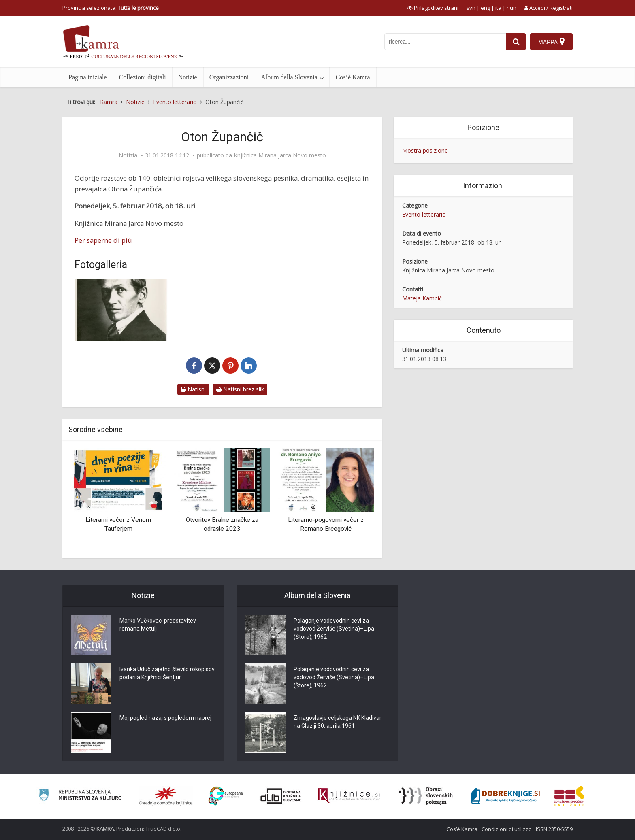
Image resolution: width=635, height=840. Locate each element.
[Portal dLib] (281, 796)
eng (485, 8)
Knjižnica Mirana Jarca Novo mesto (280, 155)
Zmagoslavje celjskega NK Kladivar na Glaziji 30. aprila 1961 (338, 722)
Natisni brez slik (240, 389)
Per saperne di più (103, 240)
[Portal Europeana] (226, 796)
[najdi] (516, 42)
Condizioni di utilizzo (507, 829)
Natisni (193, 389)
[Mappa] (551, 42)
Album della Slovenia (289, 77)
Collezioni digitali (143, 77)
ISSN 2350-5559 (554, 829)
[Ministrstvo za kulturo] (80, 796)
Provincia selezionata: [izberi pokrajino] (111, 8)
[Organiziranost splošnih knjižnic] (166, 796)
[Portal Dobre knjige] (505, 796)
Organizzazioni (229, 77)
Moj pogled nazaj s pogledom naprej (165, 718)
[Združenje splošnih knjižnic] (569, 796)
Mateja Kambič (422, 298)
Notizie (188, 77)
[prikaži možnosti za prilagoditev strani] (433, 8)
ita (498, 8)
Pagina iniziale (88, 77)
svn (471, 8)
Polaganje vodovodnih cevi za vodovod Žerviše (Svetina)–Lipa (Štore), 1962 (334, 629)
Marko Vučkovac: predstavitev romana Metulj (158, 625)
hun (511, 8)
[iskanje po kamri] (445, 42)
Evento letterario (424, 214)
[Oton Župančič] (121, 310)
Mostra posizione (425, 150)
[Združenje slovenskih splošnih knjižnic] (349, 796)
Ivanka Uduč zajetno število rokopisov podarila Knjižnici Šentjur (167, 674)
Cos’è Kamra (353, 77)
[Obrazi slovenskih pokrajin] (426, 796)
